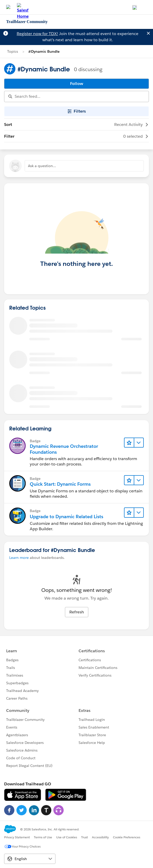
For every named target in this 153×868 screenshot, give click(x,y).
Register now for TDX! (37, 34)
